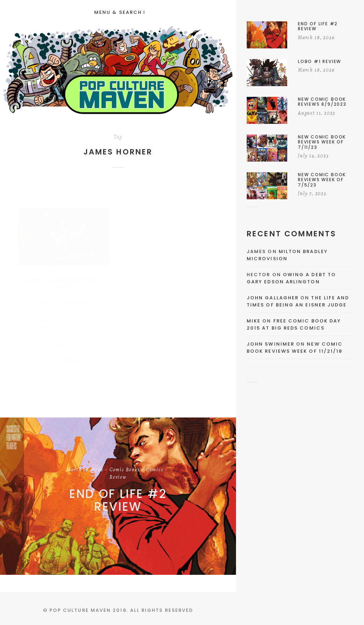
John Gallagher (273, 298)
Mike (254, 321)
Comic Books (125, 470)
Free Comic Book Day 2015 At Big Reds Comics (294, 324)
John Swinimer (271, 344)
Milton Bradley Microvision (287, 255)
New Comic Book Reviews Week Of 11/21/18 (295, 348)
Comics (155, 470)
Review (118, 478)
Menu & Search (119, 12)
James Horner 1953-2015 (63, 277)
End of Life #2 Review (118, 500)
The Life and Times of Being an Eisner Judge (298, 301)
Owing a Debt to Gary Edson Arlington (291, 278)
